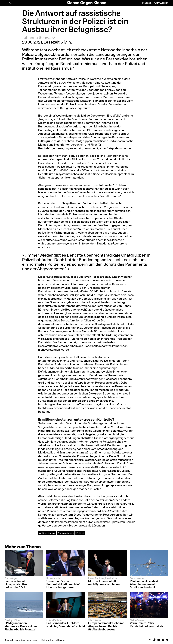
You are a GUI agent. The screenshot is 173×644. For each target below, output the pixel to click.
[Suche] (11, 3)
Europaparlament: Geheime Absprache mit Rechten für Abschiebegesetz (106, 626)
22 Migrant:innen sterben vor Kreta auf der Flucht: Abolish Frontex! (21, 626)
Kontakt (9, 640)
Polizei (80, 533)
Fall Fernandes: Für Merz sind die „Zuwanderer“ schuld (66, 625)
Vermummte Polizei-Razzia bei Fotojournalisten (148, 625)
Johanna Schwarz (39, 37)
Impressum (33, 640)
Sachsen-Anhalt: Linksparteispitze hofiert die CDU (16, 584)
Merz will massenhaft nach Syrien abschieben (104, 583)
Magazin (147, 3)
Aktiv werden (161, 3)
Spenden (20, 640)
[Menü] (6, 3)
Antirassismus (47, 533)
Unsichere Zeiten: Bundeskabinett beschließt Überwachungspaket (64, 584)
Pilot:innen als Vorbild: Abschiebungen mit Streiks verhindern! (144, 584)
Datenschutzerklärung (53, 640)
